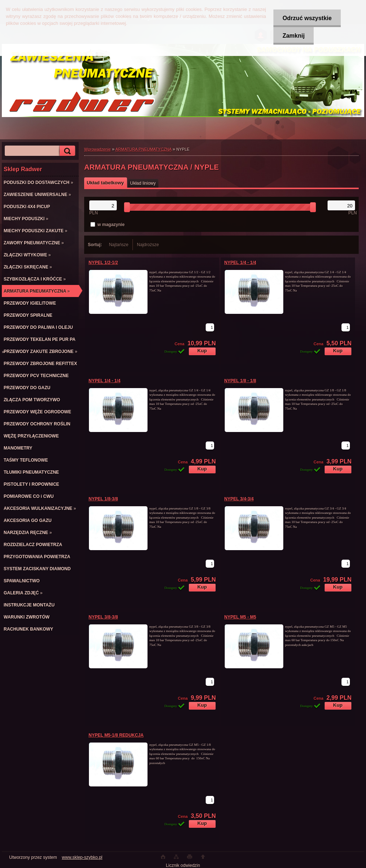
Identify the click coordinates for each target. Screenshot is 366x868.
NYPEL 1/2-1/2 (103, 263)
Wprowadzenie (98, 149)
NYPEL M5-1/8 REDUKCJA (116, 735)
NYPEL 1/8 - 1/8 (240, 381)
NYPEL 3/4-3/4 (239, 499)
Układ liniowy (143, 183)
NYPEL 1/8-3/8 (103, 499)
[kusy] (210, 327)
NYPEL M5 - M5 (240, 617)
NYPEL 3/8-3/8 (103, 617)
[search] (66, 151)
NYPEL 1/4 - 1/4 (240, 263)
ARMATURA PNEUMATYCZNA (144, 149)
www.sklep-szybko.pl (82, 857)
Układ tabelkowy (105, 183)
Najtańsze (119, 245)
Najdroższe (148, 245)
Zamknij (294, 36)
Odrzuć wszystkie (307, 18)
